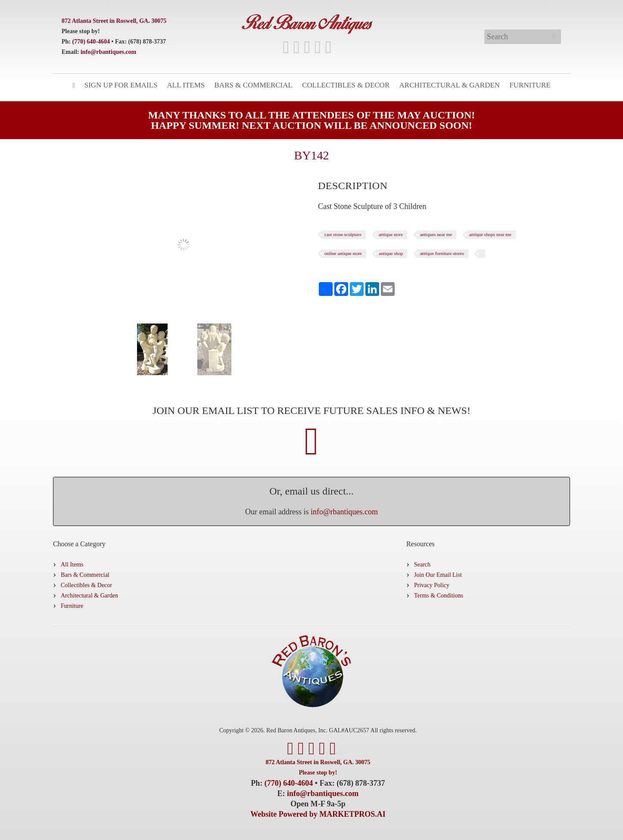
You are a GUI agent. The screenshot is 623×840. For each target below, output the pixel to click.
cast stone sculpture (343, 234)
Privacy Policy (432, 585)
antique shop (391, 253)
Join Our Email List (438, 575)
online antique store (343, 253)
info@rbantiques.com (108, 52)
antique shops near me (490, 234)
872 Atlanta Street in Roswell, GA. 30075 (114, 21)
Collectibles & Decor (346, 85)
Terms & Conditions (439, 596)
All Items (186, 85)
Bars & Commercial (254, 85)
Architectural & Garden (450, 85)
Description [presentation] (353, 186)
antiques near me (436, 234)
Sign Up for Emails (121, 85)
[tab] (353, 186)
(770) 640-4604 (91, 42)
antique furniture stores (442, 253)
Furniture (530, 85)
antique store (391, 234)
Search (422, 565)
